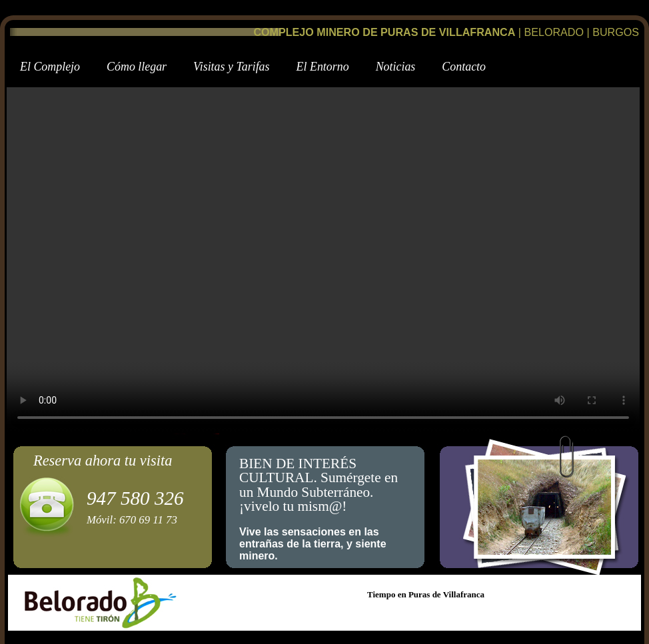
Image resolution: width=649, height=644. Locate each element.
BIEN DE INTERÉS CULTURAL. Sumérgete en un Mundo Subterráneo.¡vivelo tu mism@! (319, 485)
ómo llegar (137, 67)
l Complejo (50, 67)
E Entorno (323, 67)
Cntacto (464, 67)
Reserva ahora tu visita (103, 461)
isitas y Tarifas (231, 67)
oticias (396, 67)
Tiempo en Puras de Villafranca (426, 594)
